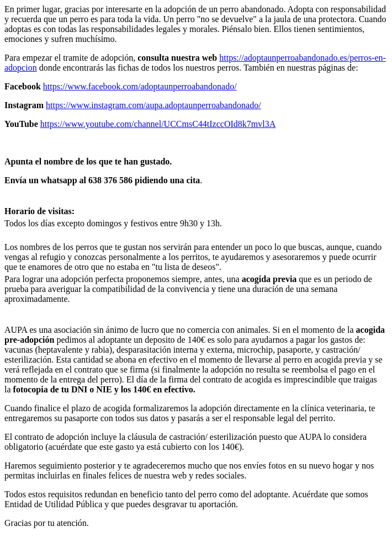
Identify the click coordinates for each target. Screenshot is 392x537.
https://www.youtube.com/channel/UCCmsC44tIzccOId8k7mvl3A (158, 124)
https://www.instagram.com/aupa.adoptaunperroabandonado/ (153, 105)
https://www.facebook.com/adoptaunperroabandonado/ (140, 86)
